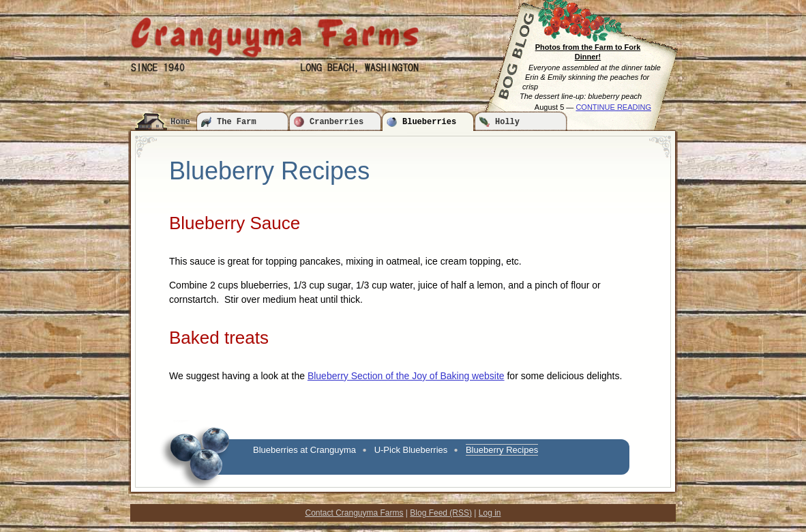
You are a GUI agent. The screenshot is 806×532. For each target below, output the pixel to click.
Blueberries (429, 122)
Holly (507, 122)
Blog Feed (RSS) (441, 513)
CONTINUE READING (613, 107)
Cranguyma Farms (275, 37)
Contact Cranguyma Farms (354, 513)
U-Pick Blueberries (411, 450)
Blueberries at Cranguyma (304, 450)
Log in (490, 513)
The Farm (237, 122)
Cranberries (337, 122)
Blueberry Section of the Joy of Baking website (406, 376)
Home (180, 122)
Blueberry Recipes (502, 450)
